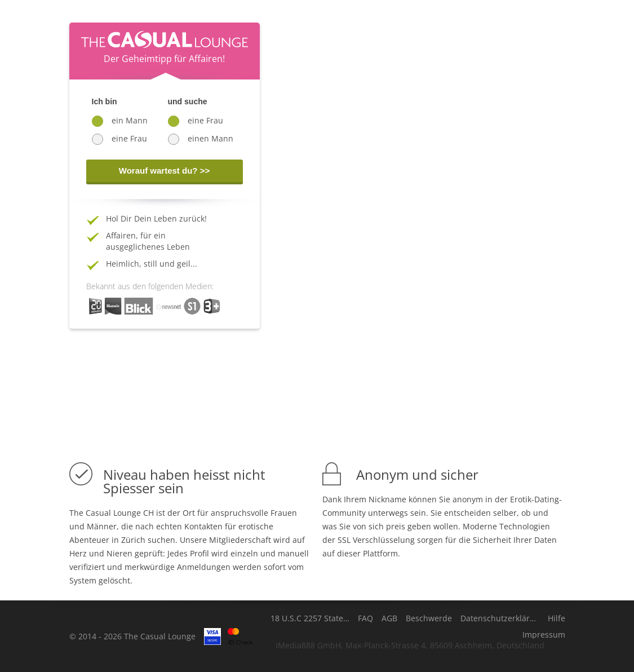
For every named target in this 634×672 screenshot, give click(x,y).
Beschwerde (429, 618)
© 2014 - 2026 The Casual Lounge (132, 636)
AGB (389, 618)
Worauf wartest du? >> (164, 171)
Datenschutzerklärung (500, 618)
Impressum (544, 635)
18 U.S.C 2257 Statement (310, 618)
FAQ (365, 618)
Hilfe (557, 618)
